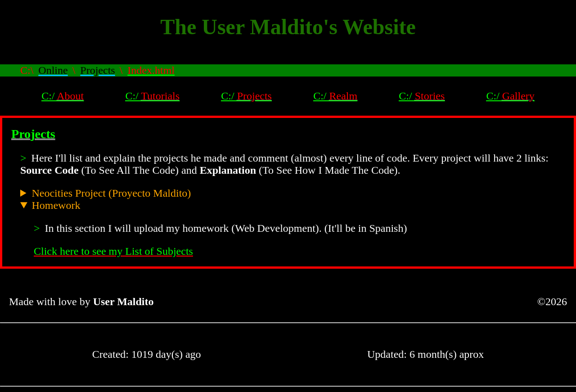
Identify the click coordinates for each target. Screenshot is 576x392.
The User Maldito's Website (288, 27)
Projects (97, 70)
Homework (56, 205)
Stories (430, 96)
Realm (343, 96)
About (70, 96)
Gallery (518, 96)
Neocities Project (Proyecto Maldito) (111, 193)
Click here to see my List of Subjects (113, 251)
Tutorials (160, 96)
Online (53, 70)
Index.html (151, 70)
